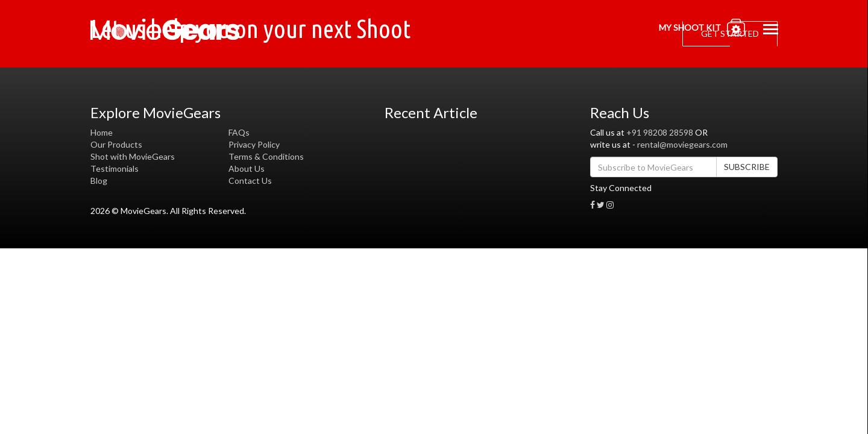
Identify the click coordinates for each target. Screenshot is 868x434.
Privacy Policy (254, 144)
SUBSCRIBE (747, 167)
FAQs (239, 132)
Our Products (116, 144)
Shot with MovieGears (133, 156)
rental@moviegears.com (682, 144)
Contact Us (250, 181)
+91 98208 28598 (660, 132)
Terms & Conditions (266, 156)
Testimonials (115, 168)
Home (102, 132)
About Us (247, 168)
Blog (99, 181)
